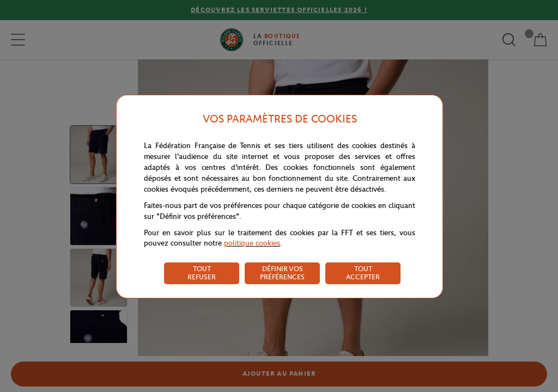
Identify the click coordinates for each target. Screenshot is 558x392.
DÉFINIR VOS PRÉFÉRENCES (282, 273)
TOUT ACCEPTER (363, 273)
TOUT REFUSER (202, 273)
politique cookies (252, 243)
